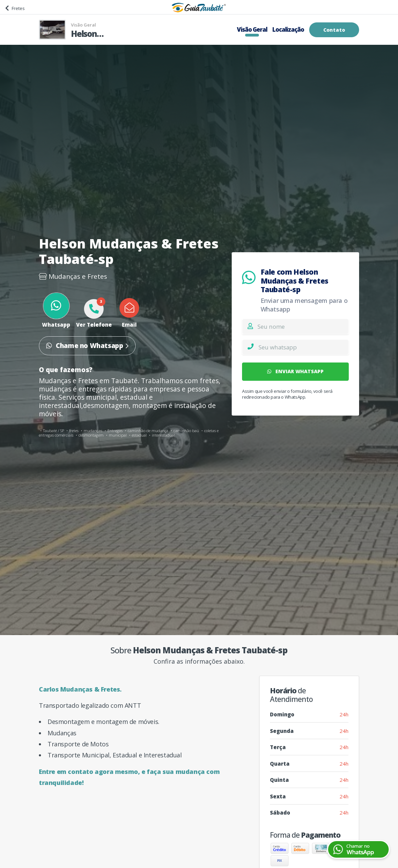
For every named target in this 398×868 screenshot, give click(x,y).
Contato (334, 30)
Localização (288, 29)
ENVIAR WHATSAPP (295, 371)
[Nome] (303, 326)
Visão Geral (252, 29)
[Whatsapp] (303, 347)
